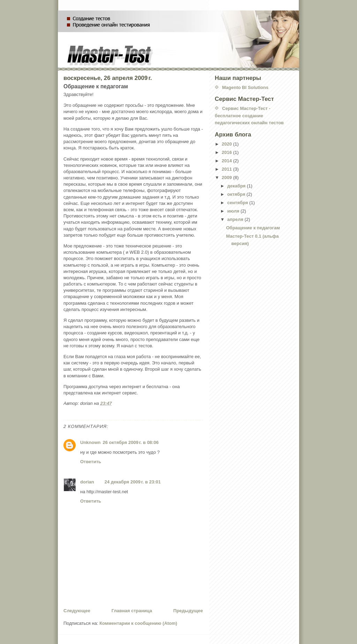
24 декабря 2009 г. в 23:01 (133, 482)
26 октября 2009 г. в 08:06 (131, 442)
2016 (227, 152)
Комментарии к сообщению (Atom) (138, 623)
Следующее (77, 611)
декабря (237, 186)
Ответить (91, 462)
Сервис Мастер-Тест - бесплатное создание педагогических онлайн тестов (249, 116)
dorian (87, 482)
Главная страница (132, 611)
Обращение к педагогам (253, 228)
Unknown (90, 442)
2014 (227, 161)
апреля (236, 219)
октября (237, 194)
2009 (227, 177)
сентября (238, 203)
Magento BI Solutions (245, 87)
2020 (227, 144)
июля (234, 211)
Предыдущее (188, 611)
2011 (227, 169)
